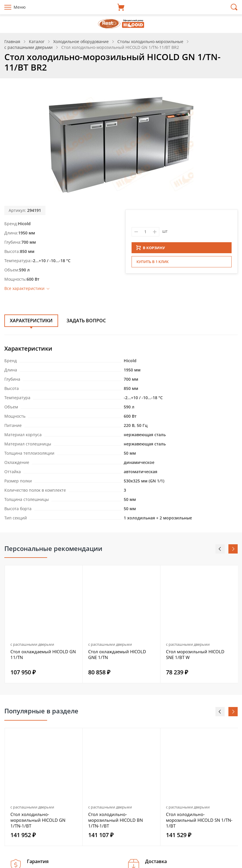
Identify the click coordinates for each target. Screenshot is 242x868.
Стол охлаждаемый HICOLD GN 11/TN (43, 654)
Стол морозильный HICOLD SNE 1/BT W (195, 654)
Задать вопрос (86, 321)
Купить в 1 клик (153, 263)
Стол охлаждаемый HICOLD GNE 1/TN (117, 654)
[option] (44, 624)
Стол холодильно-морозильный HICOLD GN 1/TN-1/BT (38, 820)
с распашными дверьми (32, 644)
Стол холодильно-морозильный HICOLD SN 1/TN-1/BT (199, 820)
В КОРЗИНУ (151, 249)
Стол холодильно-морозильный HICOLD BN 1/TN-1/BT (116, 820)
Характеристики (31, 321)
